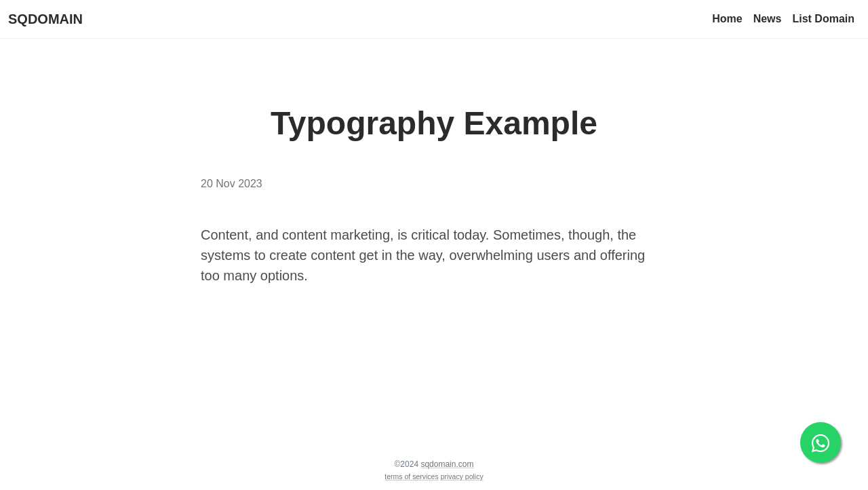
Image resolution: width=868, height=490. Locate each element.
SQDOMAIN (45, 19)
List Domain (823, 19)
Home (727, 19)
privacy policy (462, 476)
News (768, 19)
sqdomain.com (447, 464)
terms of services (411, 476)
